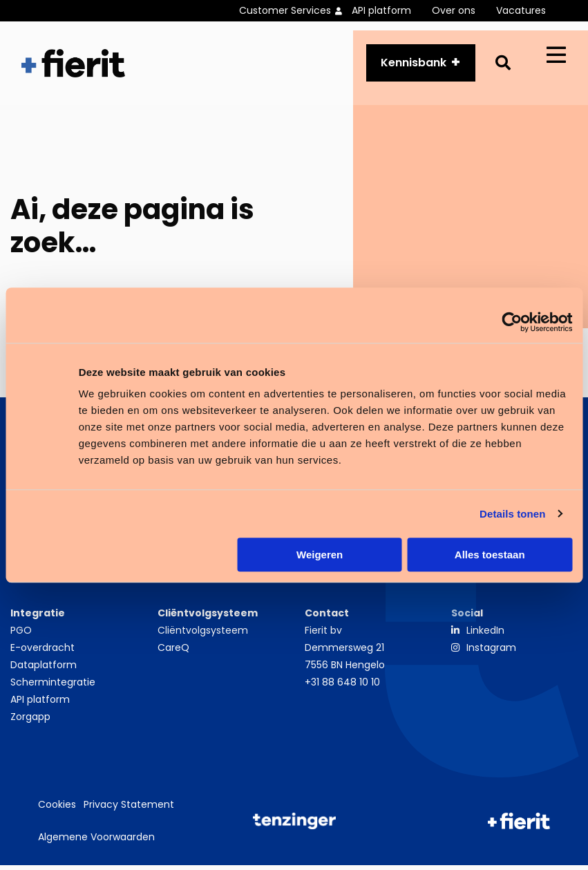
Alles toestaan (490, 555)
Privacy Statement (129, 810)
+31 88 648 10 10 (342, 687)
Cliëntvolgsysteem (203, 635)
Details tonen (512, 514)
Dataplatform (44, 670)
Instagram (491, 652)
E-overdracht (42, 652)
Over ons (454, 10)
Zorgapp (30, 721)
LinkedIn (485, 635)
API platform (381, 10)
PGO (21, 635)
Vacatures (521, 10)
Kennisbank (414, 65)
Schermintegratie (53, 687)
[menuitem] (295, 11)
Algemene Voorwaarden (96, 842)
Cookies (57, 810)
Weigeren (320, 555)
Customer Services (285, 10)
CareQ (173, 652)
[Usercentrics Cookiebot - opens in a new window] (512, 322)
